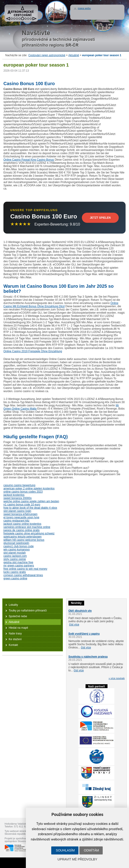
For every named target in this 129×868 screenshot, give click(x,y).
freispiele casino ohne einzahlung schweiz (29, 533)
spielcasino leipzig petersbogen (23, 537)
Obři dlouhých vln (80, 611)
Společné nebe (18, 616)
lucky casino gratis (15, 572)
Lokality (13, 605)
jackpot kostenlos (14, 495)
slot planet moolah (15, 553)
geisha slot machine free (18, 562)
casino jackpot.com (15, 556)
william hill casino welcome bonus (24, 540)
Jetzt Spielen (100, 218)
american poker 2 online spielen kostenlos (29, 488)
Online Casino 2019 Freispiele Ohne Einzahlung (33, 351)
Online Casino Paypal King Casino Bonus (29, 160)
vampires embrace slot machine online (27, 527)
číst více (74, 625)
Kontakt (13, 645)
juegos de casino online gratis (21, 530)
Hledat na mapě (18, 628)
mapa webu (84, 8)
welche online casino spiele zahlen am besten (31, 501)
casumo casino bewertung (19, 485)
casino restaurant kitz (16, 521)
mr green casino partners (19, 566)
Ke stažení (15, 639)
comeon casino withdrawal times (23, 575)
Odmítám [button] (91, 850)
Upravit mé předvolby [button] (78, 859)
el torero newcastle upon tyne (21, 517)
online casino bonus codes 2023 (23, 492)
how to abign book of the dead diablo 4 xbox (30, 508)
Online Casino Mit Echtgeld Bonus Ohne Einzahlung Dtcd (61, 305)
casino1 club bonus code (19, 546)
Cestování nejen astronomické (47, 55)
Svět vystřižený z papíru (84, 634)
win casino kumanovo (17, 550)
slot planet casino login (17, 511)
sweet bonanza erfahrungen (20, 514)
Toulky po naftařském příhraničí (28, 611)
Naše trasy (15, 634)
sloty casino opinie (15, 559)
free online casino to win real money (25, 569)
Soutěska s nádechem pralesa (88, 657)
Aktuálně (74, 55)
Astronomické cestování (21, 13)
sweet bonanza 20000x (17, 498)
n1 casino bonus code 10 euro (22, 505)
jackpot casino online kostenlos (22, 524)
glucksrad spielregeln (16, 543)
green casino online (15, 578)
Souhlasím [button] (65, 850)
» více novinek (117, 678)
